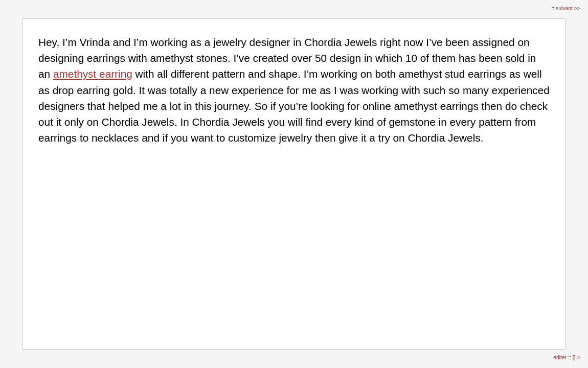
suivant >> (568, 8)
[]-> (576, 358)
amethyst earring (93, 74)
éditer (561, 358)
